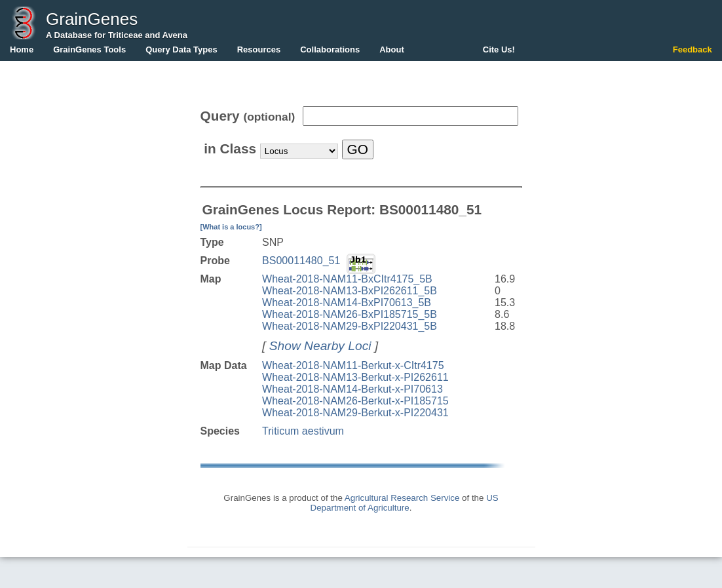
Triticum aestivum (303, 431)
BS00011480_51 (301, 261)
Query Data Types (181, 49)
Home (22, 49)
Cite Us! (499, 49)
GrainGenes (92, 19)
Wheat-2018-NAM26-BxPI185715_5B (350, 314)
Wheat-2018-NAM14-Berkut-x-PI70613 (352, 389)
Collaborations (330, 49)
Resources (259, 49)
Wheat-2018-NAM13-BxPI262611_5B (350, 291)
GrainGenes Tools (89, 49)
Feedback (693, 49)
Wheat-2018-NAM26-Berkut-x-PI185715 (355, 401)
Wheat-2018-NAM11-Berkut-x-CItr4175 (353, 365)
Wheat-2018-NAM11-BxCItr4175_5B (347, 279)
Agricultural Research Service (402, 498)
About (392, 49)
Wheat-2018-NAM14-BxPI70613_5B (347, 303)
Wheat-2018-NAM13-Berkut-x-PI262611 (355, 377)
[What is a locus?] (231, 227)
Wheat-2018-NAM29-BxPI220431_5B (350, 326)
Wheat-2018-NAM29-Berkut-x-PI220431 (355, 413)
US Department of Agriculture (405, 503)
